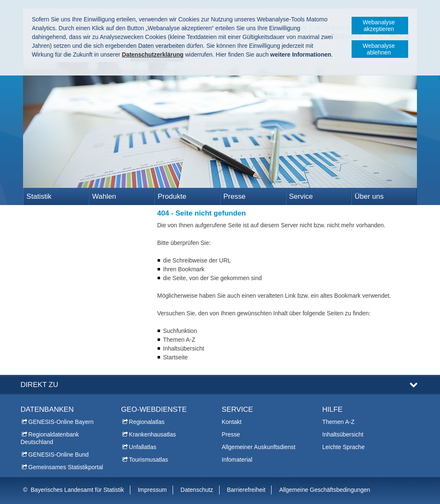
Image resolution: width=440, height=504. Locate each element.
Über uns (369, 196)
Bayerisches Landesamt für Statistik (77, 490)
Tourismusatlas (149, 460)
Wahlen (104, 196)
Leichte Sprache (343, 447)
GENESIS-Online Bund (59, 455)
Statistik (39, 196)
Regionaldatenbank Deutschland (50, 438)
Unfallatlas (143, 447)
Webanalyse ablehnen (379, 49)
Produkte (172, 196)
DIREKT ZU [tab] (39, 385)
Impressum (152, 490)
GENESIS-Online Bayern (61, 422)
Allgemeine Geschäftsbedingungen (325, 490)
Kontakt (232, 422)
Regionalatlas (147, 422)
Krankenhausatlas (153, 434)
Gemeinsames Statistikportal (66, 467)
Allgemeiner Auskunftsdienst (259, 447)
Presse (234, 196)
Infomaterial (237, 460)
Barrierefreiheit (246, 490)
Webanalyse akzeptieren (379, 26)
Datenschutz (197, 490)
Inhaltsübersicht (343, 434)
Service (301, 196)
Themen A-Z (338, 422)
